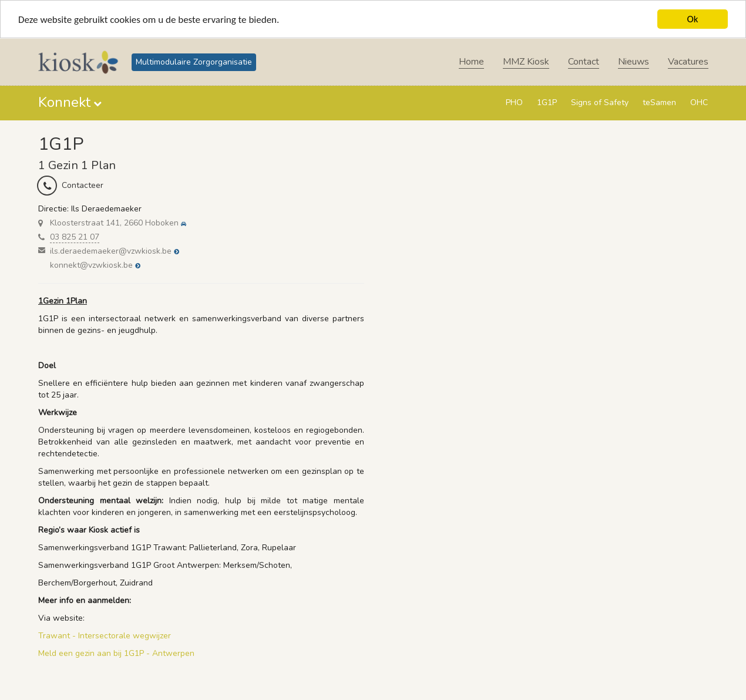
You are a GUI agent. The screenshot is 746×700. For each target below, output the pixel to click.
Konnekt (64, 102)
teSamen (659, 102)
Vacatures (688, 62)
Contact (584, 62)
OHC (699, 102)
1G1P (547, 102)
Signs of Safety (600, 102)
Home (471, 62)
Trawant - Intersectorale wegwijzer (105, 636)
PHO (514, 102)
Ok (693, 19)
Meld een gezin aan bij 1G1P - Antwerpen (116, 653)
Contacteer (83, 185)
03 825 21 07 (75, 237)
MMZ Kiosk (526, 62)
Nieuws (634, 62)
